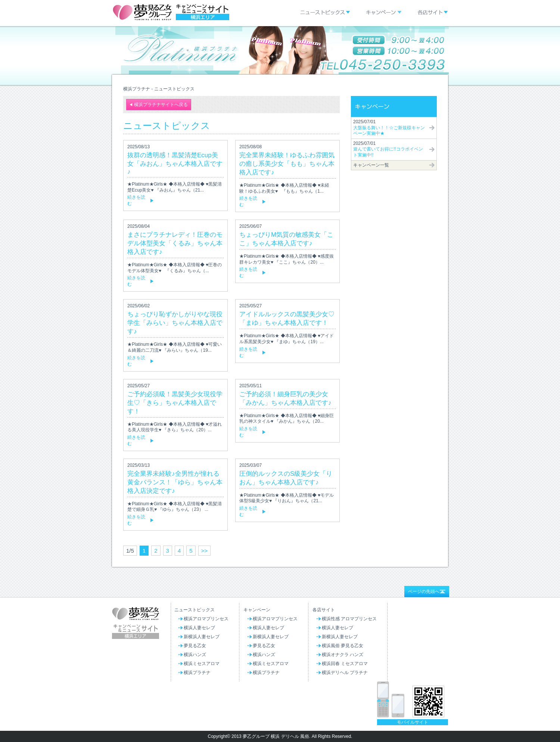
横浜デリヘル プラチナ (345, 673)
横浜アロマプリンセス (206, 619)
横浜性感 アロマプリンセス (349, 619)
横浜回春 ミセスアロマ (345, 664)
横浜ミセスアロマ (202, 664)
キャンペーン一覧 (371, 165)
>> (205, 551)
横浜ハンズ (195, 655)
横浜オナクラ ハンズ (343, 655)
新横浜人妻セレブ (202, 637)
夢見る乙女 (195, 646)
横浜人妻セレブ (199, 628)
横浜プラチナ (197, 673)
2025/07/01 (389, 128)
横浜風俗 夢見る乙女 (343, 646)
